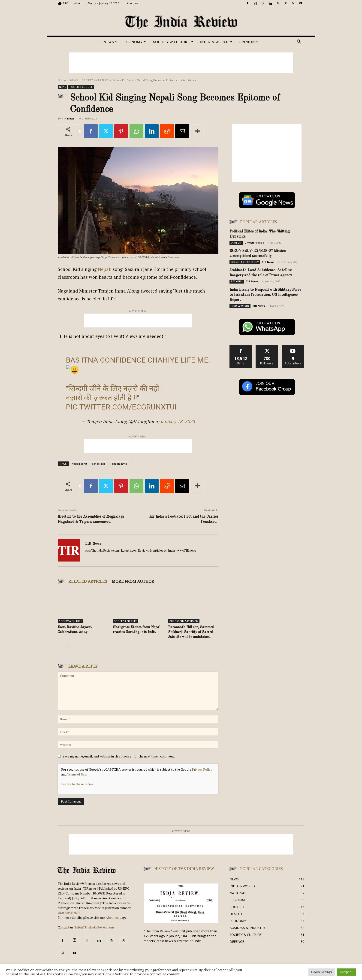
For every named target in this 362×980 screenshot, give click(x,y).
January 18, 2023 (178, 421)
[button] (299, 42)
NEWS (110, 42)
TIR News (68, 118)
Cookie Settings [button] (322, 972)
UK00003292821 (69, 913)
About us (132, 3)
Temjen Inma (118, 464)
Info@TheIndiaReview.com (94, 927)
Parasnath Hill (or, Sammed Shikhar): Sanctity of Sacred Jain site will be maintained (191, 632)
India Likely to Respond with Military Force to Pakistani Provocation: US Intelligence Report (265, 295)
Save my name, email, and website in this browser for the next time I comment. (119, 756)
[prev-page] (61, 646)
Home (62, 80)
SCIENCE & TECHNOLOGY (245, 262)
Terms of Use (77, 774)
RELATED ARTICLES (88, 581)
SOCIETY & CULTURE (173, 42)
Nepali (105, 269)
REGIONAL (237, 281)
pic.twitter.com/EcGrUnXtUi (121, 407)
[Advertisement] (181, 63)
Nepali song (79, 464)
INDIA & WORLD (216, 42)
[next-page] (68, 646)
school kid (98, 464)
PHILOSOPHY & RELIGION (184, 621)
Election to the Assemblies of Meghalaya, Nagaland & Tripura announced (92, 519)
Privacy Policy (202, 769)
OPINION (249, 42)
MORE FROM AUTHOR (133, 581)
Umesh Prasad (254, 243)
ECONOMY (135, 42)
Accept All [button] (347, 972)
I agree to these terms (77, 784)
